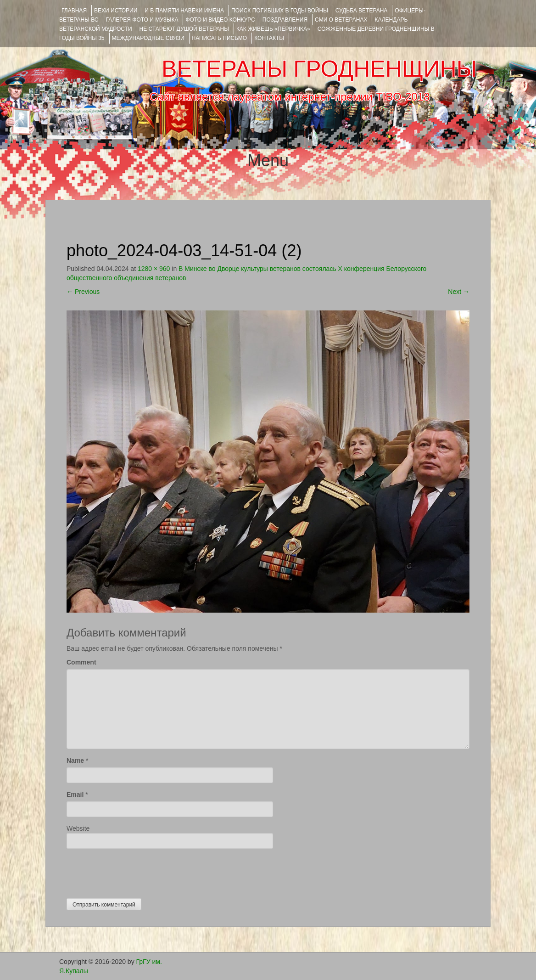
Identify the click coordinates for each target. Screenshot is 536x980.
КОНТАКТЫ (269, 38)
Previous (83, 292)
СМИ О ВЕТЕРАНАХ (341, 20)
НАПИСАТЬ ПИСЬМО (220, 38)
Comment (81, 662)
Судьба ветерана (362, 11)
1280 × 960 (154, 269)
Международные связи (148, 38)
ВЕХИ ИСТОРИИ (116, 11)
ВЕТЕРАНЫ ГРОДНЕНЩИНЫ (319, 69)
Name (75, 760)
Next (459, 292)
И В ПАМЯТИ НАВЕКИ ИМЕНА (184, 11)
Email (75, 794)
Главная (74, 11)
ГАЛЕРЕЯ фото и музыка (142, 20)
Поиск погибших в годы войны (280, 11)
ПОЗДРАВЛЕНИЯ (285, 20)
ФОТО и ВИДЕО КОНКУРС (220, 20)
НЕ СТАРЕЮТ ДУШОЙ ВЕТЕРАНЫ (184, 29)
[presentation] (136, 871)
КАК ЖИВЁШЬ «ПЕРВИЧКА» (273, 29)
